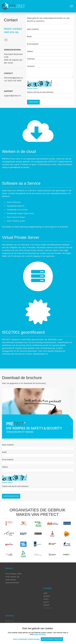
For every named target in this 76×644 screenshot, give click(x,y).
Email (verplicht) (33, 44)
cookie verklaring (40, 634)
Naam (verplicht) (33, 29)
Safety (46, 599)
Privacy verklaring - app (12, 577)
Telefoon (30, 51)
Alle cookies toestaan (52, 639)
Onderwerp (31, 59)
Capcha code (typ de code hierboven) (40, 92)
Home (45, 593)
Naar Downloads (11, 496)
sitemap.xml (48, 608)
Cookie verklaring (11, 580)
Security (47, 596)
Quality (46, 602)
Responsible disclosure (12, 583)
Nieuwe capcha (32, 88)
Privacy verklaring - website (13, 574)
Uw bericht (31, 66)
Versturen (33, 102)
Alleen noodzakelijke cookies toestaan (26, 639)
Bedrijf (29, 37)
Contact (47, 605)
